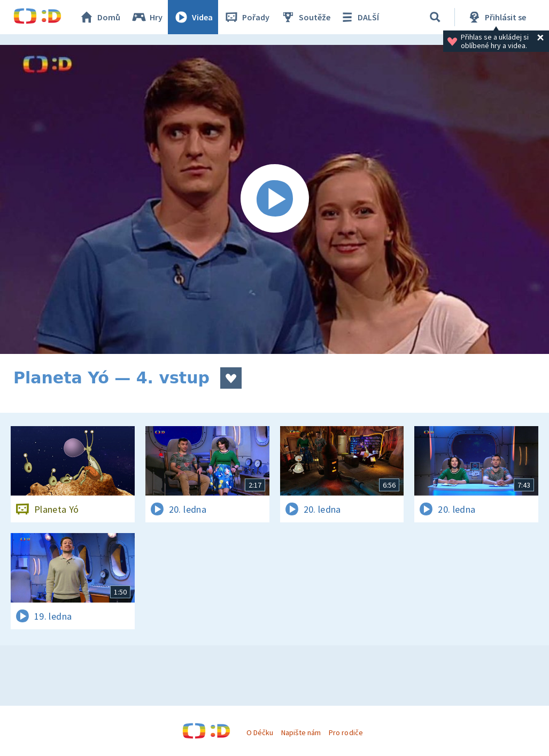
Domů (99, 17)
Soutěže (305, 17)
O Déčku (260, 732)
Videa (193, 17)
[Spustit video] (274, 199)
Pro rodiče (346, 732)
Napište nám (301, 732)
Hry (147, 17)
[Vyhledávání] (435, 17)
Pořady (246, 17)
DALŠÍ (359, 17)
